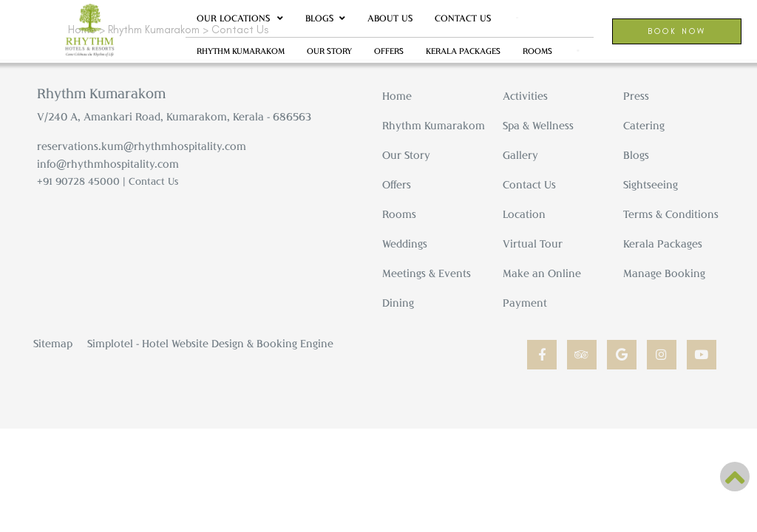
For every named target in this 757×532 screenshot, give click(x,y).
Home (397, 96)
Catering (644, 125)
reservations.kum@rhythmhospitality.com (142, 146)
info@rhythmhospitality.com (108, 164)
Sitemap (53, 343)
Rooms (399, 214)
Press (636, 96)
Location (524, 214)
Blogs (319, 18)
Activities (525, 96)
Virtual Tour (533, 243)
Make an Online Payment (542, 288)
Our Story (329, 51)
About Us (390, 18)
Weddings (405, 243)
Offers (389, 51)
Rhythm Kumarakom (241, 51)
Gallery (520, 155)
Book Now (677, 31)
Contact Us (463, 18)
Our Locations (240, 18)
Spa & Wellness (538, 125)
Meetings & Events (427, 273)
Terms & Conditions (671, 214)
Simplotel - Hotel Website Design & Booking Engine (210, 343)
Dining (398, 303)
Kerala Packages (463, 51)
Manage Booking (664, 273)
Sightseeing (651, 184)
